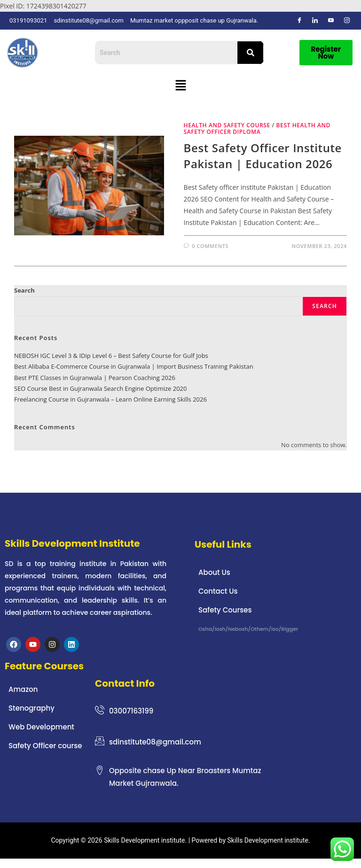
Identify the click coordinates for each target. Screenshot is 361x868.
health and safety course (227, 125)
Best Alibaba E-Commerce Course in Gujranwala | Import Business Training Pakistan (134, 366)
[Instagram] (347, 21)
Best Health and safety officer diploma (257, 128)
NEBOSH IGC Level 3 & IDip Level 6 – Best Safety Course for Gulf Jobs (111, 356)
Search (24, 290)
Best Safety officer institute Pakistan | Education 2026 (263, 156)
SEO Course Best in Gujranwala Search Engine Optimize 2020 (100, 388)
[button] (180, 85)
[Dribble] (331, 21)
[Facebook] (299, 21)
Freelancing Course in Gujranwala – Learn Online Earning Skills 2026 (110, 399)
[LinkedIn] (315, 21)
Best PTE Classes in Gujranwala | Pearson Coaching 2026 (95, 378)
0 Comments (210, 246)
